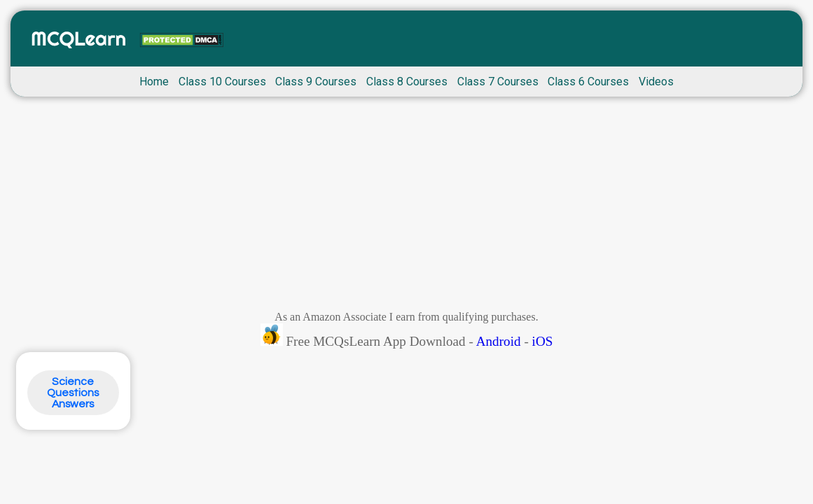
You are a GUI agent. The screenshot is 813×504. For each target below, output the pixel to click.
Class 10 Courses (222, 82)
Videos (656, 82)
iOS (543, 341)
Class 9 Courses (316, 82)
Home (154, 82)
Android (499, 341)
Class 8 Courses (407, 82)
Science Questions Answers (73, 393)
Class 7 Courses (498, 82)
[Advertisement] (406, 207)
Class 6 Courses (588, 82)
